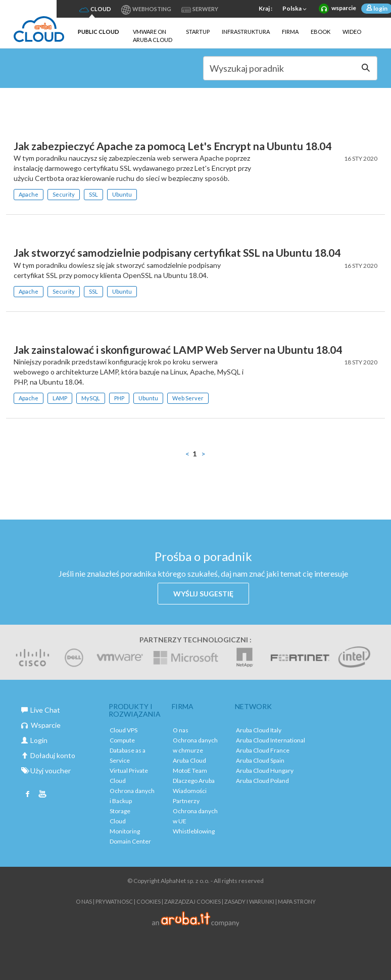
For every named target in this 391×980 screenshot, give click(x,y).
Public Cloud (99, 32)
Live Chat (41, 710)
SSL (93, 194)
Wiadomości (190, 791)
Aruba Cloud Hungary (265, 771)
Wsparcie (41, 725)
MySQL (91, 398)
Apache (29, 194)
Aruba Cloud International (271, 740)
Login (34, 740)
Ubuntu (122, 194)
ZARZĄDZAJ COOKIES (192, 901)
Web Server (188, 398)
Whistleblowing (194, 831)
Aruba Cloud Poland (262, 781)
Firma (290, 32)
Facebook (28, 795)
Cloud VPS (124, 730)
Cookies (149, 901)
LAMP (60, 398)
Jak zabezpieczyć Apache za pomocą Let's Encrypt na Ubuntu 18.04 (173, 146)
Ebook (321, 32)
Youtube (42, 795)
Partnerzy (186, 801)
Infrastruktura (246, 32)
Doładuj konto (48, 755)
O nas (181, 730)
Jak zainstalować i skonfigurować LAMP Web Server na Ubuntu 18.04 (178, 349)
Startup (198, 32)
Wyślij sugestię (203, 594)
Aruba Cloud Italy (259, 730)
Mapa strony (297, 901)
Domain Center (130, 841)
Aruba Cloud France (263, 750)
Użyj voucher (46, 771)
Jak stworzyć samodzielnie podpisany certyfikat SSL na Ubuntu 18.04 (177, 252)
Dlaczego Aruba (194, 781)
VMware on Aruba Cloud (153, 36)
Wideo (352, 32)
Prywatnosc (114, 901)
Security (64, 194)
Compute (122, 740)
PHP (119, 398)
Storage (120, 811)
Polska (296, 9)
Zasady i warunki (249, 901)
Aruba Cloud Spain (260, 760)
